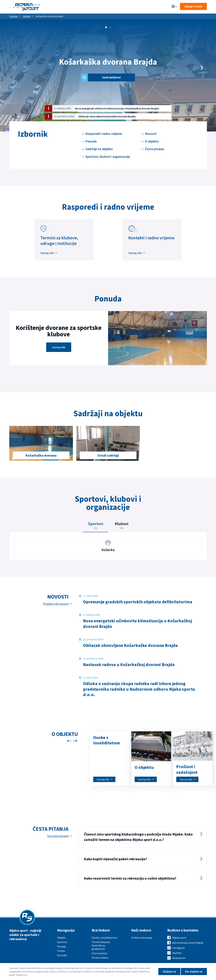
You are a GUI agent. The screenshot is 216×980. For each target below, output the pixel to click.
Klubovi (122, 525)
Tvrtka (61, 951)
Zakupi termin (193, 6)
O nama (116, 7)
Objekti (53, 7)
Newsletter (179, 958)
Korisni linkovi (100, 958)
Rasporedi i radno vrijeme (104, 134)
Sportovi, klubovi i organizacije (108, 156)
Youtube (177, 953)
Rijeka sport (179, 938)
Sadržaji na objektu (99, 149)
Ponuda (68, 7)
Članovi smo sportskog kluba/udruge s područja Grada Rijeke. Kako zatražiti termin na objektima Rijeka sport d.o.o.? (138, 837)
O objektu (152, 141)
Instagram (179, 948)
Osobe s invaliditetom (104, 938)
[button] (106, 27)
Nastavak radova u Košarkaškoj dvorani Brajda (129, 665)
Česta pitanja (155, 149)
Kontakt (130, 7)
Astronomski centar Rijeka (188, 943)
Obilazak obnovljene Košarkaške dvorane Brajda (107, 116)
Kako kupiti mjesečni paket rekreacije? (115, 859)
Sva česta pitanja (58, 836)
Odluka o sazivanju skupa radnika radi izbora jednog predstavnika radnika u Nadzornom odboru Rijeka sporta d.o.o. (139, 689)
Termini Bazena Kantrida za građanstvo (101, 945)
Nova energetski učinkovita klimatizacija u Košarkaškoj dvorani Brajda (117, 108)
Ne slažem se (194, 971)
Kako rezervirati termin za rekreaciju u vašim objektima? (130, 878)
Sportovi (83, 7)
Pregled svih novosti (56, 604)
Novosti (151, 134)
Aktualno (100, 7)
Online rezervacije (142, 938)
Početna (13, 16)
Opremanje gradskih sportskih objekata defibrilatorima (138, 602)
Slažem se (169, 971)
